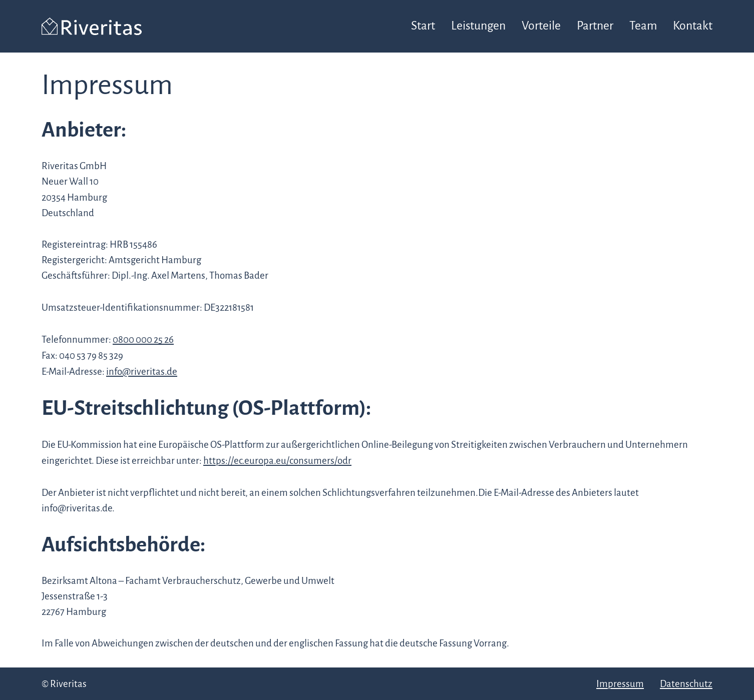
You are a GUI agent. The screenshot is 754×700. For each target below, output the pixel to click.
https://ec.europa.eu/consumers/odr (277, 461)
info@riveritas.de (142, 372)
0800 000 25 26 (143, 339)
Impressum (620, 684)
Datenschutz (686, 684)
